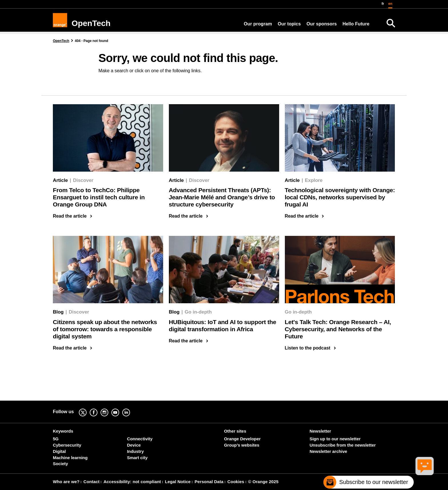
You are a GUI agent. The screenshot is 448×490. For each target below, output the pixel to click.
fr (383, 4)
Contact (91, 482)
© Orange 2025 (263, 482)
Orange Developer (242, 439)
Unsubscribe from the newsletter (343, 445)
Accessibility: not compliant (132, 482)
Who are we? (66, 482)
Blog (58, 312)
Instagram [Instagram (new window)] (109, 408)
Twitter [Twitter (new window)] (87, 408)
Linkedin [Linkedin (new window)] (131, 408)
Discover (83, 180)
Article (60, 180)
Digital (59, 451)
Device (134, 445)
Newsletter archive (328, 451)
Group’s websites (242, 445)
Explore (314, 180)
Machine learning (70, 458)
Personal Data (209, 482)
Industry (136, 451)
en (390, 4)
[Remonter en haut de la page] (427, 483)
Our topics (289, 24)
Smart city (137, 458)
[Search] (391, 23)
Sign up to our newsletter (335, 439)
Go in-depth (198, 312)
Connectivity (140, 439)
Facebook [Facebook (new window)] (98, 408)
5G (56, 439)
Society (60, 464)
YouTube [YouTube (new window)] (120, 408)
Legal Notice (178, 482)
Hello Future (356, 24)
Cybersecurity (67, 445)
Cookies (236, 482)
